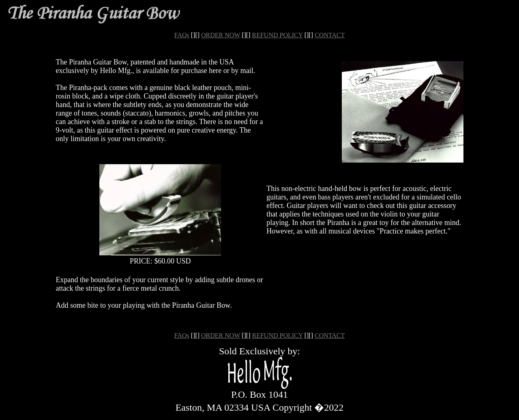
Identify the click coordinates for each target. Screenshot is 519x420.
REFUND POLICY (278, 35)
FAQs (182, 35)
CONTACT (330, 35)
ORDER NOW (221, 35)
